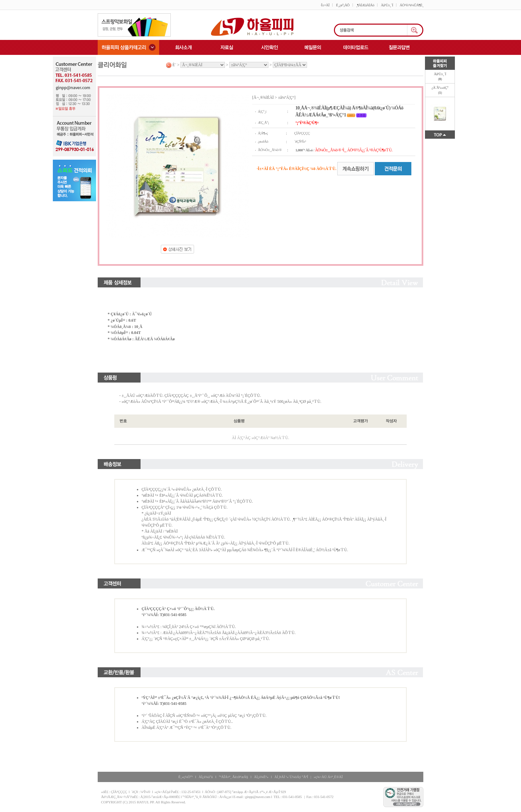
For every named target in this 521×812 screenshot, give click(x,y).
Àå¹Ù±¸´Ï (387, 5)
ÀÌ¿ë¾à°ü (206, 777)
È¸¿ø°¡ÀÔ (343, 5)
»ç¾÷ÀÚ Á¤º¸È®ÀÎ (328, 777)
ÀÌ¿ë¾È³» (261, 777)
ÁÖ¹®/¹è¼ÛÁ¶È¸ (412, 5)
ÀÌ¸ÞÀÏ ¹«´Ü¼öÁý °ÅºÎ (291, 777)
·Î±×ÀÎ (325, 5)
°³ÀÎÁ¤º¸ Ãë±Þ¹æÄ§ (233, 777)
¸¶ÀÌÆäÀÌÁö (365, 5)
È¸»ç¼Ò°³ (186, 777)
